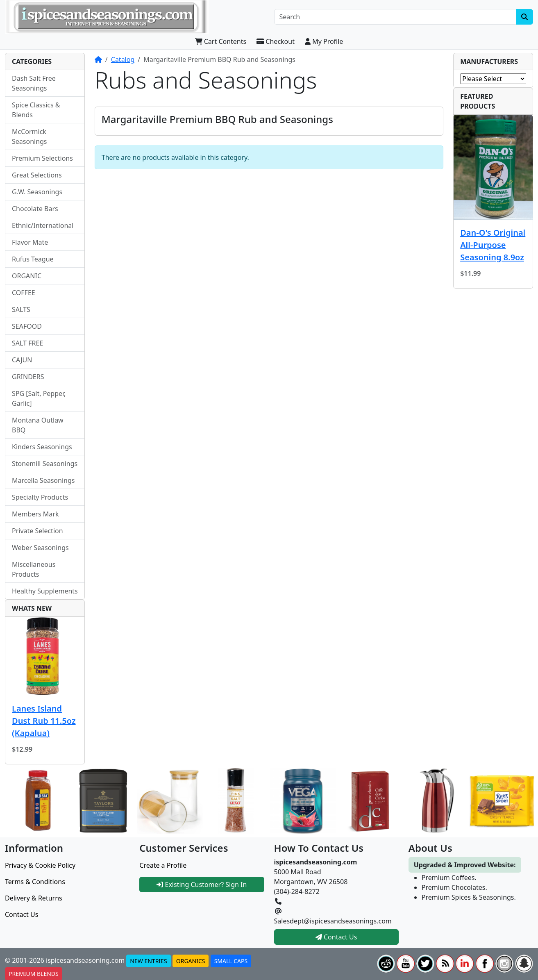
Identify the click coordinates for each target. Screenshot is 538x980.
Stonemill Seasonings (45, 464)
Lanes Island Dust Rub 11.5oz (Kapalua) (44, 721)
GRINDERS (28, 377)
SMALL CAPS (231, 961)
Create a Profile (163, 865)
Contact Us (22, 914)
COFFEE (24, 293)
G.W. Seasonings (37, 192)
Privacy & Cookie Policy (40, 865)
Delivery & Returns (34, 898)
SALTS (21, 309)
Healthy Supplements (45, 591)
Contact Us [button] (336, 937)
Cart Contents (221, 41)
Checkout (276, 41)
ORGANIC (27, 276)
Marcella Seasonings (43, 480)
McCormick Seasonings (30, 136)
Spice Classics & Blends (36, 110)
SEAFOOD (27, 326)
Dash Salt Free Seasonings (34, 83)
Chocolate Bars (35, 209)
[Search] (395, 17)
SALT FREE (27, 343)
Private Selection (37, 531)
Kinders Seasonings (42, 447)
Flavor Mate (30, 242)
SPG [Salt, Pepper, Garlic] (39, 398)
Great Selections (37, 175)
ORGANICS (191, 961)
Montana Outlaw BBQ (38, 425)
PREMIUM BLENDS (34, 974)
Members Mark (35, 514)
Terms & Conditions (35, 882)
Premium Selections (42, 158)
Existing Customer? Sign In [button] (202, 885)
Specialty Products (40, 497)
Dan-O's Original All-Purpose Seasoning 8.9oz (493, 245)
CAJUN (22, 360)
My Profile (324, 41)
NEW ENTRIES (148, 961)
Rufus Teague (33, 259)
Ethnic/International (43, 225)
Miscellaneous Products (34, 569)
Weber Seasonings (40, 548)
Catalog (123, 59)
